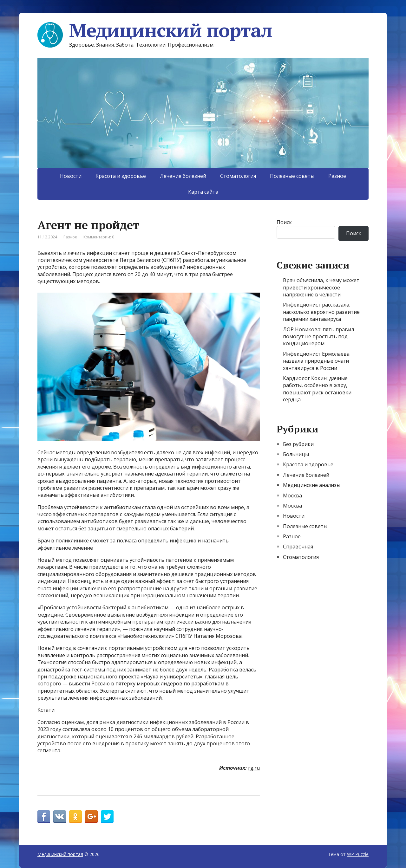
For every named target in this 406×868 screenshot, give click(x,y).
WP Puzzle (358, 854)
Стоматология (238, 176)
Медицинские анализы (312, 485)
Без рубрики (298, 444)
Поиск (284, 222)
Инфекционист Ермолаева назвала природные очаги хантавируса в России (316, 361)
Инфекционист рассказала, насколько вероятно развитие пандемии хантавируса (321, 312)
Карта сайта (203, 192)
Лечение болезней (183, 176)
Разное (337, 176)
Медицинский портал (155, 30)
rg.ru (254, 768)
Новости (71, 176)
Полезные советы (292, 176)
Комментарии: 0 (99, 237)
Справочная (298, 547)
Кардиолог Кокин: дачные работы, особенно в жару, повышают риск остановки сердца (317, 389)
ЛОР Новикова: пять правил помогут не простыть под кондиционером (318, 337)
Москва (292, 496)
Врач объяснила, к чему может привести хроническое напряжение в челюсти (321, 287)
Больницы (296, 454)
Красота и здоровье (121, 176)
